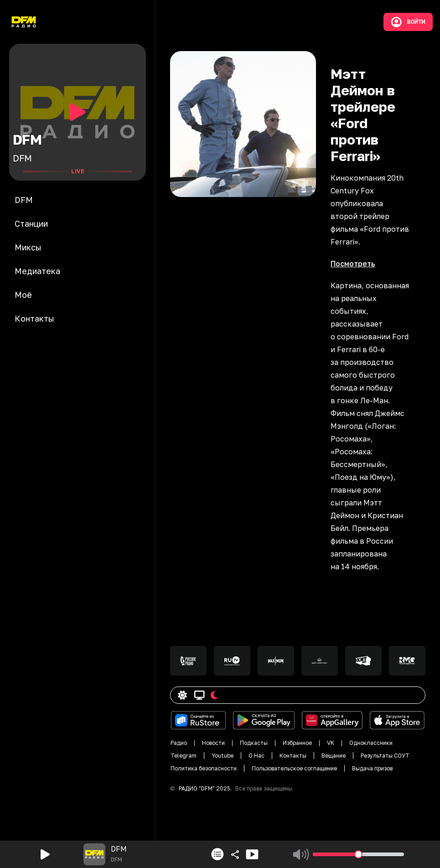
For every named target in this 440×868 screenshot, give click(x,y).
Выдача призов (372, 768)
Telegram (184, 756)
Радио (179, 743)
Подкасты (254, 743)
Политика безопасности (204, 768)
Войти (408, 22)
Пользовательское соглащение (294, 768)
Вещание (334, 756)
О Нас (256, 756)
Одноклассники (371, 743)
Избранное (297, 743)
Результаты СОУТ (385, 756)
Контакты (293, 756)
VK (331, 743)
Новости (213, 743)
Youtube (223, 756)
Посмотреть (353, 264)
